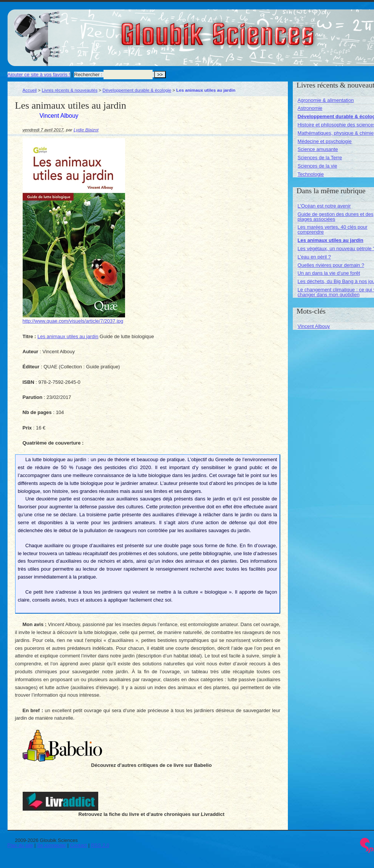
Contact (78, 845)
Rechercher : (88, 75)
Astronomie (310, 108)
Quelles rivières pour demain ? (331, 265)
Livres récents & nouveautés (70, 90)
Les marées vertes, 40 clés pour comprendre (333, 229)
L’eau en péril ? (314, 257)
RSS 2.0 (100, 845)
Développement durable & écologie (137, 90)
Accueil (30, 90)
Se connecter (52, 845)
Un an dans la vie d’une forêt (329, 273)
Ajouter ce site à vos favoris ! (39, 75)
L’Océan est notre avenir (324, 206)
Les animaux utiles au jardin (68, 336)
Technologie (311, 174)
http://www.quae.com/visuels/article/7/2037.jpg (73, 321)
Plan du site (20, 845)
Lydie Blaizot (86, 130)
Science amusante (318, 149)
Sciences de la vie (318, 166)
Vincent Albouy (314, 326)
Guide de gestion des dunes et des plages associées (336, 217)
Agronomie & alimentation (326, 100)
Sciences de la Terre (320, 158)
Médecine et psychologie (325, 141)
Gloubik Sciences (260, 29)
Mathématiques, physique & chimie (336, 133)
